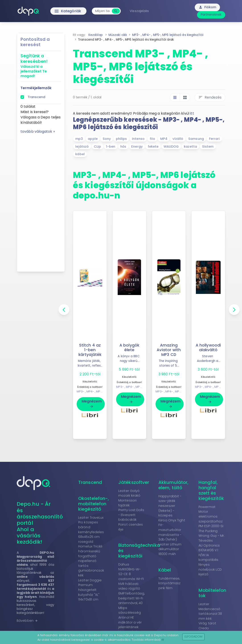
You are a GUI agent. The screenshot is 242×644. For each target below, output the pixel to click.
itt (192, 113)
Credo (204, 628)
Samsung (196, 139)
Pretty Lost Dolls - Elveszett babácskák (131, 515)
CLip (97, 147)
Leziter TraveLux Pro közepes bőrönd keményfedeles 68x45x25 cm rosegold (91, 530)
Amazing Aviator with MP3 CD (169, 350)
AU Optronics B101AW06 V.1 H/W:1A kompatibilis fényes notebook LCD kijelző (210, 560)
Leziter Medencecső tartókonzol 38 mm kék (210, 611)
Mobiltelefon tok (212, 593)
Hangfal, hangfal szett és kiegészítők (211, 490)
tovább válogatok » (38, 131)
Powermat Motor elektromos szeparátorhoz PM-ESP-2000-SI (211, 516)
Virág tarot (207, 623)
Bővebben (27, 621)
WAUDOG (171, 147)
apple (93, 139)
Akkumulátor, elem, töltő (173, 485)
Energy (137, 147)
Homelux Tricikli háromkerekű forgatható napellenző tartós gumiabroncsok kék (91, 561)
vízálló (178, 139)
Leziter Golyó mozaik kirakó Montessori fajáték (129, 498)
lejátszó (82, 147)
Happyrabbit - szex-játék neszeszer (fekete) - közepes (170, 506)
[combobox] (103, 11)
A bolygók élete (129, 348)
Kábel (165, 570)
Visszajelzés (140, 11)
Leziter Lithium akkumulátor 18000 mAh (170, 549)
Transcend (36, 97)
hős (123, 147)
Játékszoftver (134, 482)
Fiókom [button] (207, 7)
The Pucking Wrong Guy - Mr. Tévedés (212, 536)
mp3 (79, 139)
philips (121, 139)
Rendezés (210, 97)
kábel (80, 154)
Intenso (138, 139)
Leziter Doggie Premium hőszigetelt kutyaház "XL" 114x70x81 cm (90, 590)
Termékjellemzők (36, 88)
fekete (153, 147)
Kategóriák (59, 11)
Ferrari (214, 139)
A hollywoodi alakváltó (208, 348)
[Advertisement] (41, 201)
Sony (107, 139)
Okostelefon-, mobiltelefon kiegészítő (94, 504)
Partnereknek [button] (211, 14)
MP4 (164, 139)
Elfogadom (194, 637)
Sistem (208, 147)
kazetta (190, 147)
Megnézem (92, 404)
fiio (152, 139)
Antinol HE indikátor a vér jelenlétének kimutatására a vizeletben (131, 627)
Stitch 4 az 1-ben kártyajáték (90, 350)
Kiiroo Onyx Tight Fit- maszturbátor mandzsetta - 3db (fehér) (172, 530)
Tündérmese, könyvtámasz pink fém (169, 583)
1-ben (111, 147)
